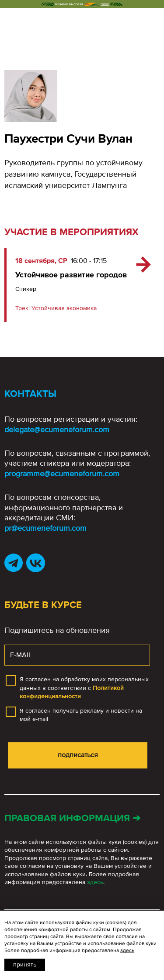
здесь (95, 882)
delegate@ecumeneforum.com (57, 430)
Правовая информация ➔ (72, 818)
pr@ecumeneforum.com (45, 528)
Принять (25, 965)
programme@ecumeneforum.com (62, 474)
